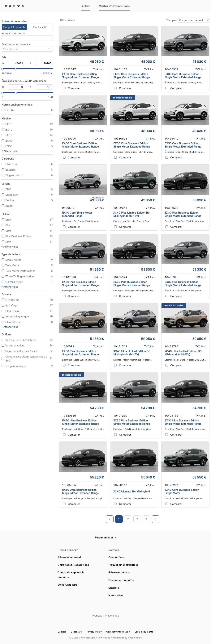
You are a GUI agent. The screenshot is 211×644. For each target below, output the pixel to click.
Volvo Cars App (67, 585)
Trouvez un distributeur (123, 565)
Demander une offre (121, 580)
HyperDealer (117, 638)
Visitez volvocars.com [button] (114, 6)
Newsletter (116, 595)
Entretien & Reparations (73, 565)
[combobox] (3, 49)
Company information (118, 632)
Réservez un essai (69, 557)
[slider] (2, 69)
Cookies (62, 632)
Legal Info (76, 632)
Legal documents (144, 632)
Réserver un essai (120, 572)
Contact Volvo (117, 557)
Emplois (114, 588)
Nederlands (112, 616)
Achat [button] (86, 6)
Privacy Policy (94, 632)
